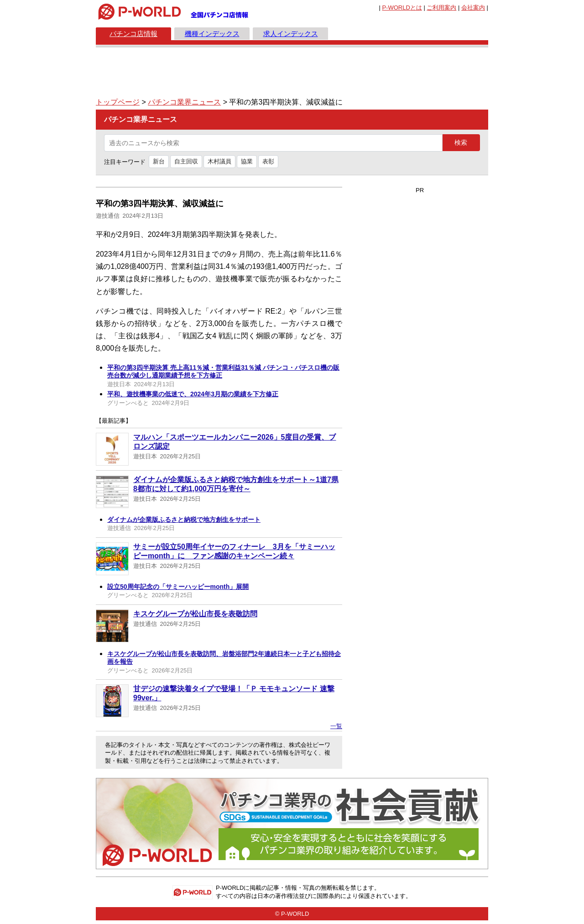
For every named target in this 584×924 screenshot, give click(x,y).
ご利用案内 (441, 8)
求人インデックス (291, 34)
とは (402, 8)
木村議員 (219, 161)
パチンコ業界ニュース (184, 102)
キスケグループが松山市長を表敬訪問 (195, 614)
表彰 (268, 161)
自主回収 (186, 161)
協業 (247, 161)
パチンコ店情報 (133, 34)
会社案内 (473, 8)
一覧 (336, 726)
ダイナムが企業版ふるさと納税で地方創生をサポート (184, 520)
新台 (159, 161)
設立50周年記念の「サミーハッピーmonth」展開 (178, 587)
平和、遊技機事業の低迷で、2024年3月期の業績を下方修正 (193, 394)
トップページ (118, 102)
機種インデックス (212, 34)
